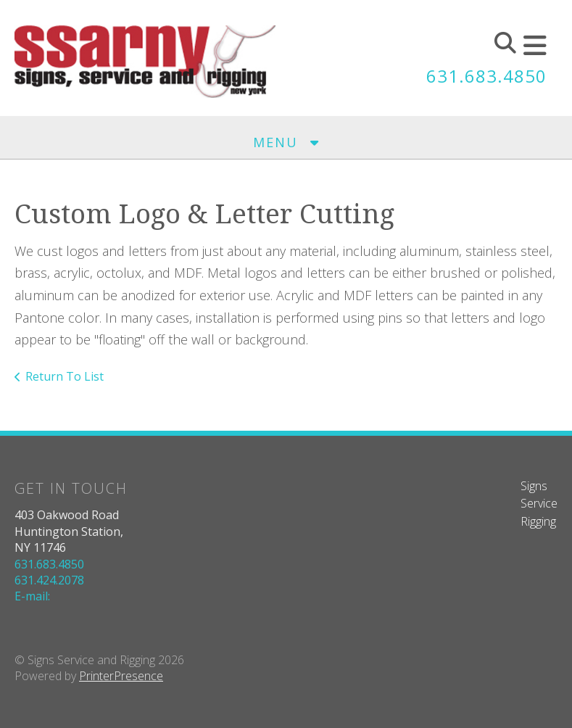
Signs (534, 486)
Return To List (65, 376)
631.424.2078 (49, 580)
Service (539, 503)
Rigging (538, 521)
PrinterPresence (121, 676)
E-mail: (32, 596)
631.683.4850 (486, 76)
